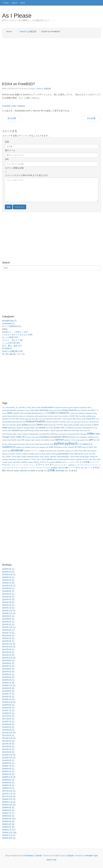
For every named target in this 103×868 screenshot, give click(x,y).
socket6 (42, 454)
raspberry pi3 (44, 447)
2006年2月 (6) (8, 827)
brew (89, 410)
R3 (81, 444)
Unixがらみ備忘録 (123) (12, 351)
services (68, 451)
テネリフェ (88, 465)
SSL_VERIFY (7, 457)
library (37, 431)
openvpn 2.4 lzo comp (72, 440)
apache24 (84, 408)
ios (66, 428)
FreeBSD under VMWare (14, 106)
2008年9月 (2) (8, 780)
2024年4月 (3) (8, 599)
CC (45, 413)
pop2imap (46, 444)
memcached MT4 (74, 434)
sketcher (19, 454)
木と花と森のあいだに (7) (13, 354)
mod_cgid (35, 437)
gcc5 (80, 422)
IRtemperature (88, 428)
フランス (17, 468)
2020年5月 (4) (8, 672)
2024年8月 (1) (8, 591)
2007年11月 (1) (9, 794)
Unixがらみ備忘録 (44, 89)
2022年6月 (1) (8, 636)
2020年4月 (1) (8, 674)
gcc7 (87, 422)
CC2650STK (63, 413)
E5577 (60, 419)
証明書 (51, 470)
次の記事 (91, 118)
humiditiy (76, 425)
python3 (71, 443)
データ (95, 465)
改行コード (88, 468)
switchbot (53, 457)
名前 (7, 142)
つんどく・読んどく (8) (12, 340)
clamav (95, 413)
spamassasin (64, 454)
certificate (81, 413)
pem (87, 440)
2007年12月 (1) (9, 791)
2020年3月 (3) (8, 677)
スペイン (32, 465)
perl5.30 (28, 444)
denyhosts (28, 419)
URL (7, 159)
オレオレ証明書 (83, 462)
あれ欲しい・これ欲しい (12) (15, 332)
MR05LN (73, 437)
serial (54, 451)
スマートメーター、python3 (64, 465)
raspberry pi (9, 447)
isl (94, 428)
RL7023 (78, 447)
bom (79, 410)
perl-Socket (21, 444)
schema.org (6, 451)
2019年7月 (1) (8, 694)
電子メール (10, 150)
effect (74, 419)
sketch (13, 454)
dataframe (6, 419)
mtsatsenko (83, 437)
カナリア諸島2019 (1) (12, 326)
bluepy (65, 410)
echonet (69, 419)
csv (77, 416)
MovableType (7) (9, 321)
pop (41, 444)
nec (23, 440)
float (24, 422)
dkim (37, 419)
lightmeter (60, 431)
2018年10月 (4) (9, 702)
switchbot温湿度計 (63, 457)
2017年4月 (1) (8, 719)
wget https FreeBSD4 (20, 462)
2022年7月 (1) (8, 633)
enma (89, 419)
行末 (45, 471)
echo (64, 419)
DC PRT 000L (14, 419)
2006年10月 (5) (9, 805)
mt (78, 437)
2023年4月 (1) (8, 622)
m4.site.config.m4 (23, 434)
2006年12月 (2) (9, 799)
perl (91, 440)
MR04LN (66, 437)
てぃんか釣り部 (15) (11, 343)
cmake (21, 416)
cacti (9, 413)
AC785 (38, 408)
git (90, 422)
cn (24, 416)
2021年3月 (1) (8, 652)
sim (85, 451)
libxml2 (53, 431)
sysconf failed (75, 457)
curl (80, 416)
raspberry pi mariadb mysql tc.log (27, 447)
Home (6, 3)
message (83, 434)
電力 (67, 471)
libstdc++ (47, 431)
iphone (80, 428)
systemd (26, 459)
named (9, 440)
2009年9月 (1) (8, 763)
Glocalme (13, 425)
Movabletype (56, 437)
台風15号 (61, 468)
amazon (65, 408)
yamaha (52, 462)
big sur (51, 410)
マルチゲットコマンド (28, 468)
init (47, 428)
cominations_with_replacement (36, 416)
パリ (99, 465)
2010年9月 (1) (8, 760)
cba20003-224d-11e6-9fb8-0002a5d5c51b (27, 413)
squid (86, 454)
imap (5, 428)
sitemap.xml (6, 454)
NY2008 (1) (7, 348)
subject (19, 457)
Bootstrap (29, 856)
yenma (58, 462)
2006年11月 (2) (9, 802)
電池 (75, 471)
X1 (48, 462)
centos (72, 413)
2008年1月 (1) (8, 788)
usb (83, 459)
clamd (4, 416)
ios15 (75, 428)
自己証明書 (39, 471)
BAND (37, 410)
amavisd (59, 408)
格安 (12, 471)
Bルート (95, 410)
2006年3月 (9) (8, 824)
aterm (89, 408)
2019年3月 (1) (8, 697)
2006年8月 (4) (8, 810)
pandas (82, 440)
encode (83, 419)
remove (65, 447)
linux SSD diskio (74, 431)
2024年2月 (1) (8, 605)
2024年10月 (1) (9, 586)
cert (76, 413)
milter (91, 434)
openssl (59, 440)
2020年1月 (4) (8, 683)
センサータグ (79, 465)
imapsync (20, 428)
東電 (8, 471)
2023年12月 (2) (9, 611)
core (60, 416)
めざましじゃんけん (69, 462)
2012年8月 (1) (8, 746)
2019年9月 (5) (8, 688)
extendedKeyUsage (9, 422)
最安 (4, 470)
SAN (95, 447)
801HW (12, 408)
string (14, 457)
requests (71, 447)
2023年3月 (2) (8, 624)
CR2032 (72, 416)
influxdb (42, 428)
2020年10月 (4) (9, 658)
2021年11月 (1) (9, 644)
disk (34, 419)
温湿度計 (17, 471)
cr (68, 416)
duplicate (49, 419)
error (98, 419)
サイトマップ (17, 465)
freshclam (63, 422)
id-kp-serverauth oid (87, 425)
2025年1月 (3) (8, 583)
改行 (82, 468)
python (59, 443)
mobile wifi (20, 437)
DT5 (44, 419)
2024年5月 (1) (8, 597)
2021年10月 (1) (9, 647)
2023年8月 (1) (8, 619)
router (84, 447)
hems (40, 425)
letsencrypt (23, 431)
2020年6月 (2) (8, 669)
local (85, 431)
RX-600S (90, 447)
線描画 (33, 471)
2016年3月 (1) (8, 727)
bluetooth (73, 410)
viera (91, 459)
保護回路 (54, 468)
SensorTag (48, 451)
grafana (25, 425)
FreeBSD (40, 422)
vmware (5, 462)
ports (52, 444)
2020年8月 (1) (8, 663)
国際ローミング (70, 468)
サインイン (24, 136)
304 (7, 408)
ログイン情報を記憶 (14, 168)
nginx (33, 440)
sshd (90, 454)
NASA (14, 440)
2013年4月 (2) (8, 741)
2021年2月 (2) (8, 655)
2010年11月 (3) (9, 755)
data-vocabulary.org (89, 416)
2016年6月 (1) (8, 724)
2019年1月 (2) (8, 699)
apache (71, 408)
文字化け (96, 468)
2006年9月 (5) (8, 808)
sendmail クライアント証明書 (34, 451)
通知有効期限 (60, 471)
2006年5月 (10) (9, 819)
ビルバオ (10, 468)
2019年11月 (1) (9, 685)
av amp (27, 410)
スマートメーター (45, 465)
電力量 (71, 471)
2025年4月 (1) (8, 577)
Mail (45, 434)
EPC (94, 419)
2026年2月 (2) (8, 572)
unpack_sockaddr (76, 459)
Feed (23, 3)
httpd (65, 425)
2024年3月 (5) (8, 602)
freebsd (30, 422)
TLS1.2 (34, 459)
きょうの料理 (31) (10, 337)
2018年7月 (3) (8, 710)
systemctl (20, 459)
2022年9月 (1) (8, 630)
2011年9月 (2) (8, 752)
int (49, 428)
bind (56, 410)
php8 (37, 444)
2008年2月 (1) (8, 785)
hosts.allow (52, 425)
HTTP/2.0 (60, 425)
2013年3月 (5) (8, 744)
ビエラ (4, 468)
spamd (72, 454)
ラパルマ (47, 468)
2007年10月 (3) (9, 796)
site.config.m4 (92, 451)
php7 (33, 444)
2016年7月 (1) (8, 722)
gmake (19, 425)
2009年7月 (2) (8, 766)
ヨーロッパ (40, 468)
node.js (38, 440)
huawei (70, 425)
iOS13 (70, 428)
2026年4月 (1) (8, 569)
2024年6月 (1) (8, 594)
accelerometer (47, 407)
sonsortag (54, 454)
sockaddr (31, 454)
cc (43, 413)
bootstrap (84, 410)
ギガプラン (7, 465)
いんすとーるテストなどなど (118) (17, 335)
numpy (52, 440)
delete (22, 419)
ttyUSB (44, 459)
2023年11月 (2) (9, 613)
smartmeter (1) (8, 323)
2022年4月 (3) (8, 638)
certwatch (88, 413)
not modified (45, 440)
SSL (94, 454)
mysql (4, 440)
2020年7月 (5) (8, 666)
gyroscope (32, 425)
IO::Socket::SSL (58, 428)
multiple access (93, 437)
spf (76, 454)
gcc (72, 422)
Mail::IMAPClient (52, 434)
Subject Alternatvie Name (30, 457)
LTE (89, 431)
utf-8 (87, 459)
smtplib (25, 454)
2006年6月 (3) (8, 816)
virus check (97, 459)
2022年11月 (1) (9, 627)
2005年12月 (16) (9, 832)
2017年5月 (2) (8, 716)
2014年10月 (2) (9, 733)
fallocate (19, 422)
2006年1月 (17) (9, 830)
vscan (10, 462)
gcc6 (84, 422)
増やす (78, 468)
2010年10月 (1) (9, 758)
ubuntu (50, 459)
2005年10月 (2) (9, 838)
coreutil (64, 416)
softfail (48, 454)
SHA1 (81, 451)
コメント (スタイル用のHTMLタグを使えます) (26, 175)
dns (40, 419)
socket (37, 454)
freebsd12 (55, 422)
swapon (47, 457)
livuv (81, 431)
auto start (20, 410)
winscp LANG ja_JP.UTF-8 (37, 462)
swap (42, 457)
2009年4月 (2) (8, 771)
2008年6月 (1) (8, 783)
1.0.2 (4, 408)
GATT (69, 422)
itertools (15, 430)
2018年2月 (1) (8, 713)
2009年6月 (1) (8, 769)
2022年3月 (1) (8, 641)
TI (30, 459)
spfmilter (81, 454)
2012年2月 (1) (8, 749)
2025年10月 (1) (9, 575)
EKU (78, 419)
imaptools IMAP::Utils (31, 428)
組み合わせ (25, 470)
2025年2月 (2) (8, 580)
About (14, 3)
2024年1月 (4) (8, 608)
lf (28, 430)
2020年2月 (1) (8, 680)
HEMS (45, 425)
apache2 (77, 408)
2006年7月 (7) (8, 813)
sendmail (17, 450)
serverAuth (61, 451)
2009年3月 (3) (8, 774)
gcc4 (76, 422)
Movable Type (92, 856)
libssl (42, 431)
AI (54, 408)
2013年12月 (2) (9, 738)
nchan (19, 440)
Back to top (51, 860)
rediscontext (58, 447)
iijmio (96, 425)
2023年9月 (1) (8, 616)
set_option (75, 451)
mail (41, 434)
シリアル (25, 465)
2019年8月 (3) (8, 691)
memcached (63, 434)
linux (66, 430)
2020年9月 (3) (8, 661)
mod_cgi (28, 437)
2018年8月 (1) (8, 708)
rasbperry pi (87, 444)
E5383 (55, 419)
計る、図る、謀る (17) (12, 346)
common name (53, 416)
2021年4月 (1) (8, 649)
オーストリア (95, 462)
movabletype (44, 437)
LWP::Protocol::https (9, 434)
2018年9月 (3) (8, 705)
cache (4, 413)
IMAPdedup (12, 428)
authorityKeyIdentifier (9, 410)
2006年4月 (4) (8, 821)
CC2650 (51, 413)
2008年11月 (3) (9, 777)
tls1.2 (39, 459)
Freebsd (49, 422)
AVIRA (32, 410)
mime (13, 437)
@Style (71, 856)
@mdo (39, 856)
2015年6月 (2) (8, 730)
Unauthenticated (63, 459)
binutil (60, 410)
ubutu (55, 459)
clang (9, 416)
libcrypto (32, 431)
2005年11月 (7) (9, 835)
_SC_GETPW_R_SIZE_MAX (25, 408)
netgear (28, 440)
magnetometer (34, 434)
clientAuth (14, 416)
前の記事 (12, 118)
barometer (44, 410)
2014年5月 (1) (8, 735)
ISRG (10, 431)
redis (51, 447)
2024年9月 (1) (8, 588)
